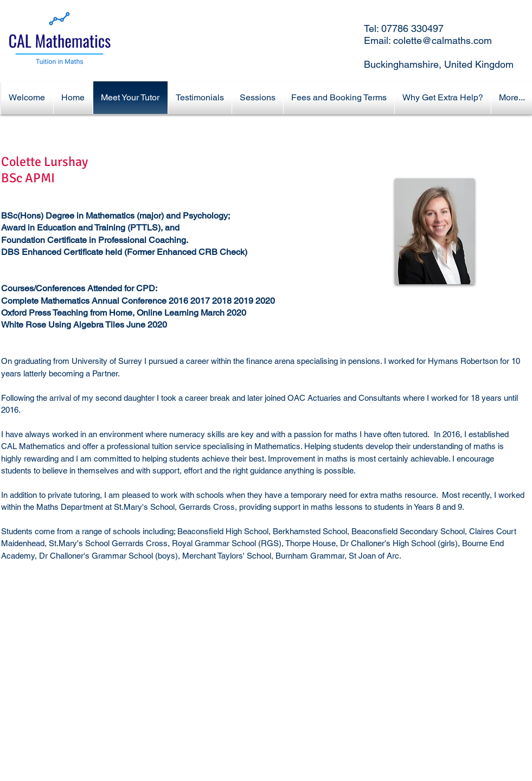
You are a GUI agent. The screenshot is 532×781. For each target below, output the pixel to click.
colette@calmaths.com (443, 40)
